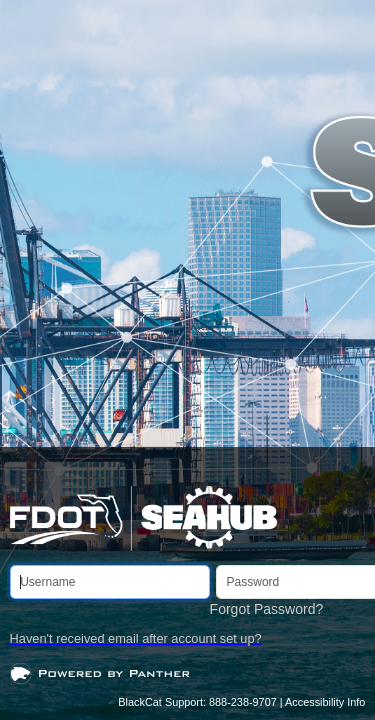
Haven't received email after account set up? (136, 638)
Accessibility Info (325, 702)
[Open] (100, 672)
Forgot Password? (267, 609)
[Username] (110, 582)
